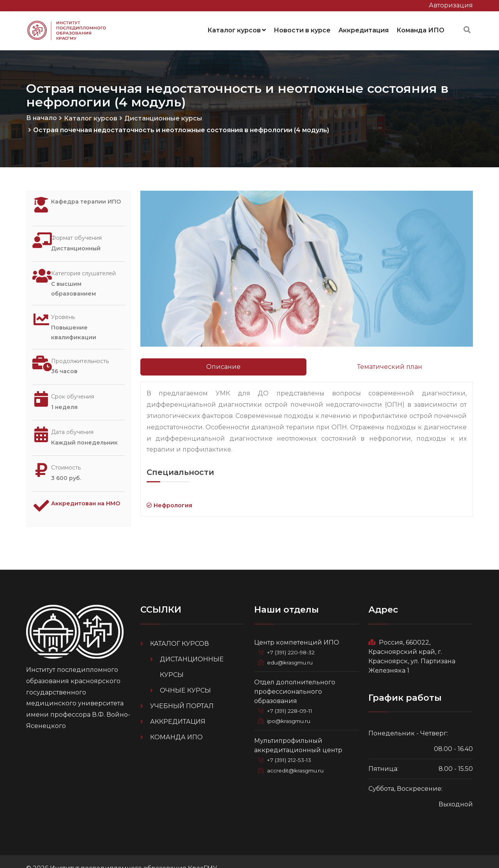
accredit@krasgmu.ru (297, 756)
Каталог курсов (237, 29)
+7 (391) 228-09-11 (292, 697)
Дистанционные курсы (163, 116)
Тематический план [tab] (390, 364)
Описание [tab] (223, 364)
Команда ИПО (420, 29)
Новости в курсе (302, 29)
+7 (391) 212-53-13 (292, 746)
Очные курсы (185, 676)
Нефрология (169, 503)
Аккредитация (364, 29)
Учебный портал (182, 692)
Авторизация (451, 5)
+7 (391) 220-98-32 (293, 638)
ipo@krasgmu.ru (291, 707)
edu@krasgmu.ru (291, 648)
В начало (42, 116)
